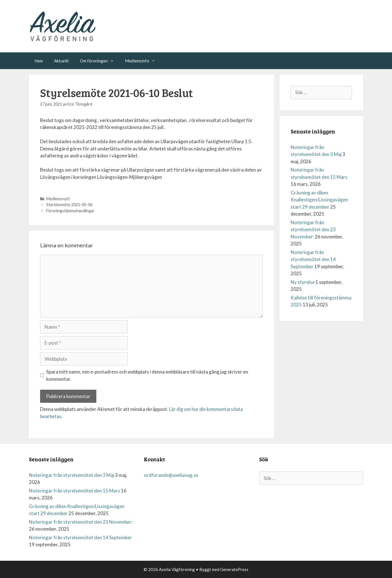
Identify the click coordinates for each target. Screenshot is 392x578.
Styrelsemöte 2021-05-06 (69, 205)
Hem (39, 61)
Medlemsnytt (58, 199)
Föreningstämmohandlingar (70, 211)
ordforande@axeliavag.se (171, 475)
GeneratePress (234, 569)
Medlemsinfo (143, 61)
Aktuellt (61, 61)
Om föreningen (100, 61)
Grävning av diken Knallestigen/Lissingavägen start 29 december (319, 200)
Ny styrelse (303, 282)
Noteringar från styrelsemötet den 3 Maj (72, 475)
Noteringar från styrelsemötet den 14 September (313, 259)
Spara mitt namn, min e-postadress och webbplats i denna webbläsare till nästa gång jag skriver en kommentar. (147, 375)
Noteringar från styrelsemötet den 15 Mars (74, 491)
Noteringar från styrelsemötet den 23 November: (313, 230)
